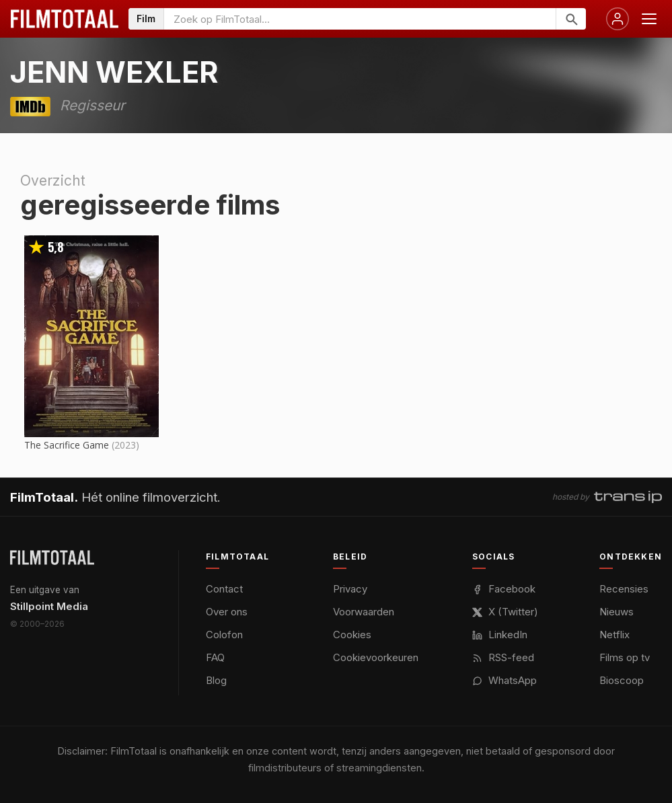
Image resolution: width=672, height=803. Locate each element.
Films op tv (625, 657)
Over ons (227, 612)
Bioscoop (622, 680)
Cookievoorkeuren (376, 657)
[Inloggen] (618, 19)
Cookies (352, 635)
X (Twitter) (505, 612)
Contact (224, 589)
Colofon (224, 635)
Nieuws (617, 612)
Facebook (504, 589)
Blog (216, 680)
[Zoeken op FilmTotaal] (360, 19)
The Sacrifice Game (67, 445)
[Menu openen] (649, 19)
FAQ (215, 657)
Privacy (350, 589)
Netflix (614, 635)
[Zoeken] (571, 19)
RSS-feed (503, 657)
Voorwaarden (364, 612)
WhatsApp (505, 680)
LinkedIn (500, 635)
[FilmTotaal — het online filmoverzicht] (52, 558)
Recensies (624, 589)
